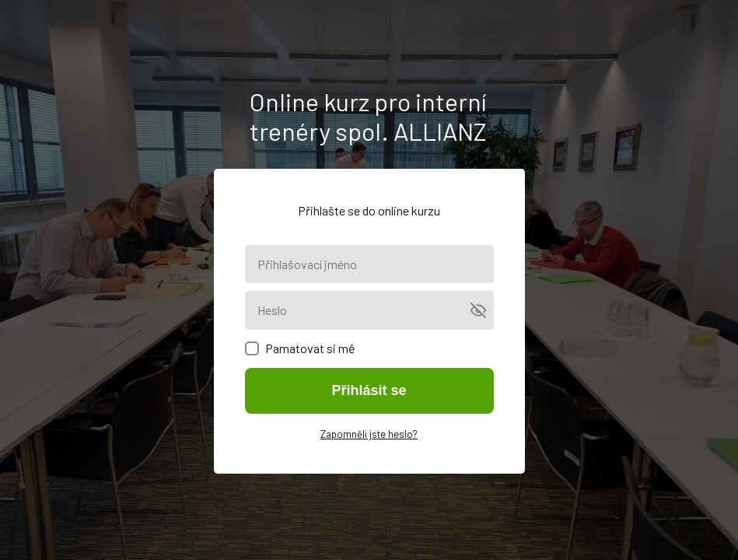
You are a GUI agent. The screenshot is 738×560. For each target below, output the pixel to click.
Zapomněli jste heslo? (369, 434)
